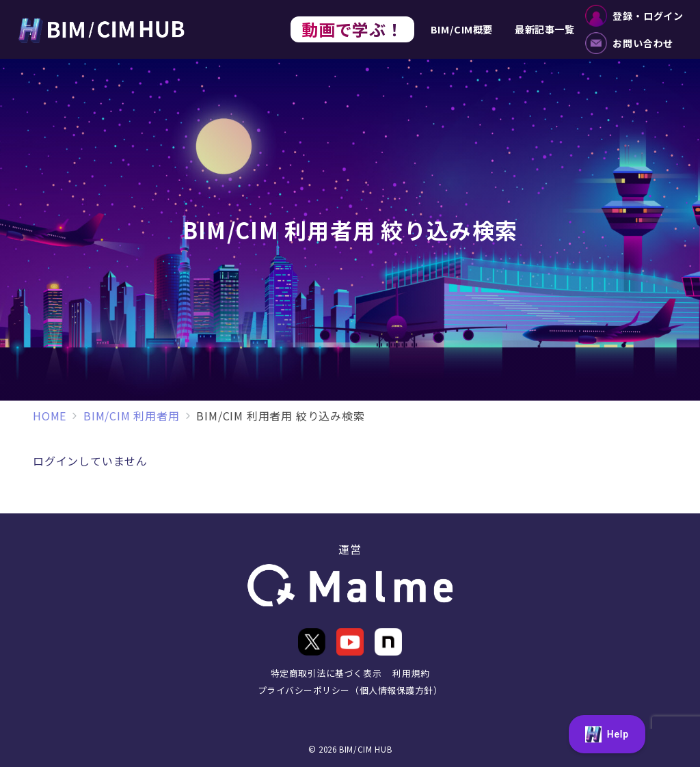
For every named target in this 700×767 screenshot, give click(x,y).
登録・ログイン (634, 16)
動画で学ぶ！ (352, 29)
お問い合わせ (629, 43)
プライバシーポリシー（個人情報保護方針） (350, 690)
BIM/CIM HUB (365, 749)
